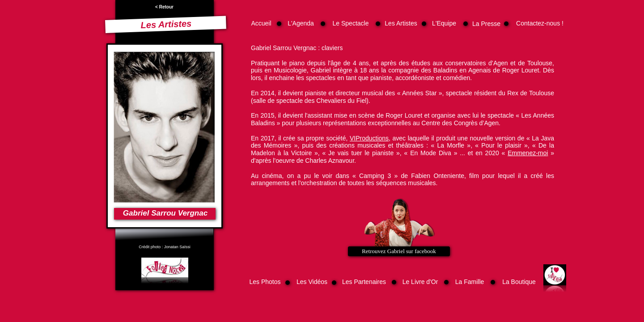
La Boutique (519, 282)
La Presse (486, 24)
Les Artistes (401, 23)
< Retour (164, 7)
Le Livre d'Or (420, 282)
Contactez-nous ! (540, 23)
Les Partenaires (364, 282)
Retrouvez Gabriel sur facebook (399, 251)
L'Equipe (444, 23)
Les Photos (265, 282)
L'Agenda (301, 23)
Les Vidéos (312, 282)
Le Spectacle (351, 23)
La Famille (470, 282)
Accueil (261, 23)
